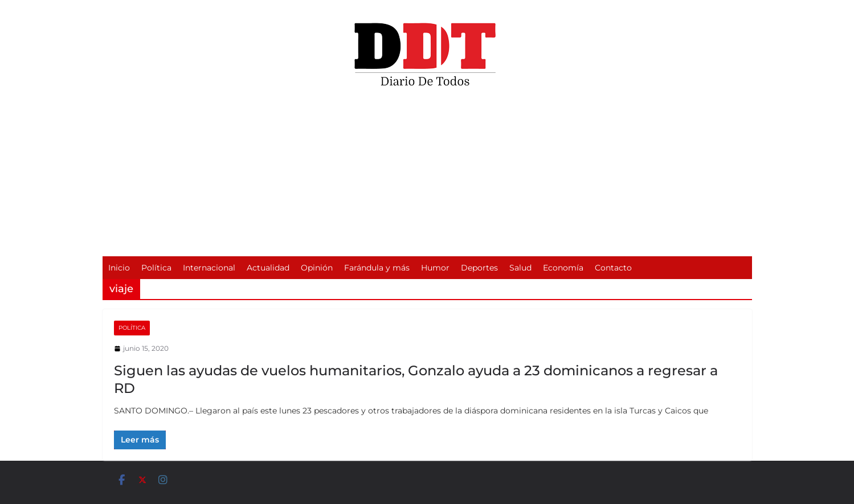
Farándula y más (377, 268)
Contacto (613, 268)
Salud (520, 268)
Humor (435, 268)
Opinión (317, 268)
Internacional (209, 268)
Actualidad (268, 268)
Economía (563, 268)
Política (156, 268)
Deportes (479, 268)
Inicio (119, 268)
